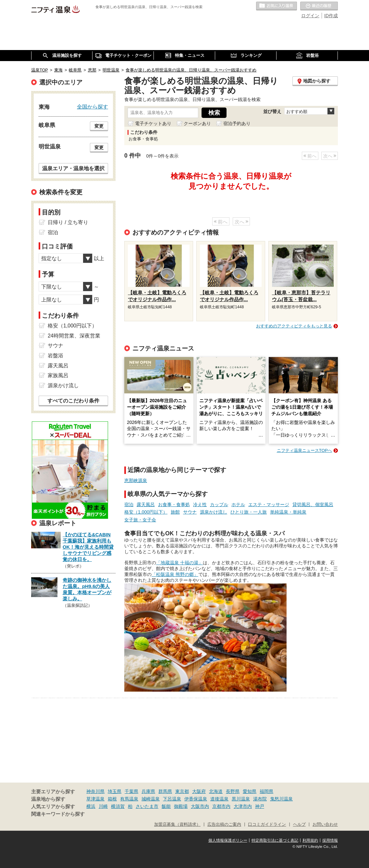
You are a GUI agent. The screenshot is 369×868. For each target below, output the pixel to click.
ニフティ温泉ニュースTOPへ (304, 450)
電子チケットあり (153, 123)
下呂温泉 (172, 799)
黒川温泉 (241, 799)
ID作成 (331, 16)
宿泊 (129, 504)
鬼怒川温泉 (281, 799)
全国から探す (92, 107)
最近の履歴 (319, 6)
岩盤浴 (55, 356)
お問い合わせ (325, 824)
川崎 (103, 806)
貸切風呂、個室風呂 (313, 504)
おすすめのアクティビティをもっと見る (294, 326)
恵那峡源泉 (136, 480)
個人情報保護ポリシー (228, 840)
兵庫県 (148, 791)
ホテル (238, 504)
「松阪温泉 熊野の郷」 (175, 574)
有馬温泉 (129, 799)
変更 (99, 126)
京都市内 (221, 806)
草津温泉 (95, 799)
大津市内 (243, 806)
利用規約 (310, 840)
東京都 (182, 791)
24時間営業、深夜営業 (74, 336)
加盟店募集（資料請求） (177, 824)
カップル (219, 504)
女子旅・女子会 (140, 520)
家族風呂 (58, 375)
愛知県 (250, 791)
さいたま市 (147, 806)
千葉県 (131, 791)
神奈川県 (95, 791)
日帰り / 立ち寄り (68, 222)
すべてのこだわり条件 (73, 401)
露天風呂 (146, 504)
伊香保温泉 (196, 799)
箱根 (112, 799)
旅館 (175, 512)
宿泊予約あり (237, 123)
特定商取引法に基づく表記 (275, 840)
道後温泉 (219, 799)
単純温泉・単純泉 (288, 512)
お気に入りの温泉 (277, 6)
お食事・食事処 (174, 504)
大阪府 (199, 791)
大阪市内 (200, 806)
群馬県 (165, 791)
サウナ (190, 512)
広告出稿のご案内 (224, 824)
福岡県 (266, 791)
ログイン (310, 16)
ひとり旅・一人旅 (249, 512)
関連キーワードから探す (58, 814)
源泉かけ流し (214, 512)
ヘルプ (299, 824)
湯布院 (260, 799)
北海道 (216, 791)
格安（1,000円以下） (146, 512)
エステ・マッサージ (269, 504)
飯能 (166, 806)
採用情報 (330, 840)
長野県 (233, 791)
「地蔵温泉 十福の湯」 (179, 563)
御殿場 (181, 806)
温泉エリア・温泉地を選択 (73, 168)
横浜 (91, 806)
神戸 (260, 806)
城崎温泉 (151, 799)
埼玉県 (115, 791)
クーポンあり (197, 123)
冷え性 (200, 504)
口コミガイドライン (267, 824)
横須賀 (118, 806)
